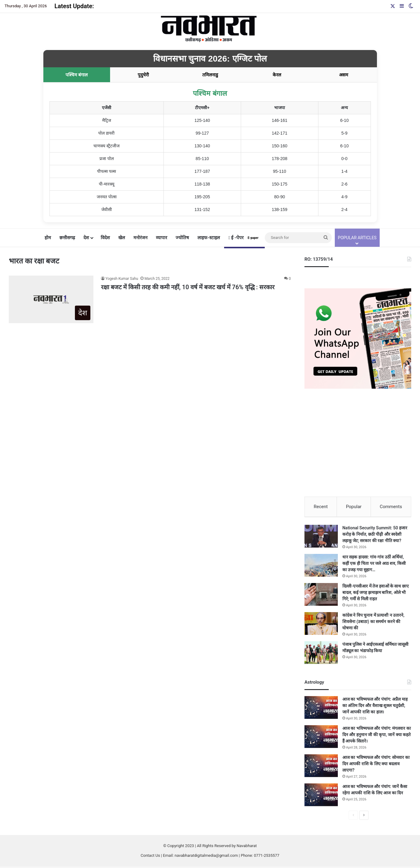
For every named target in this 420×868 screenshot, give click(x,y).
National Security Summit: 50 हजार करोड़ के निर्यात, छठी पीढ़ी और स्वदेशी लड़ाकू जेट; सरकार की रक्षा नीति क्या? (375, 536)
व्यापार (161, 238)
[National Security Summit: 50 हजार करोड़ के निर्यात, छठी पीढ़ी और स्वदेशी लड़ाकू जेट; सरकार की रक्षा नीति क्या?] (321, 538)
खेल (122, 238)
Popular (354, 507)
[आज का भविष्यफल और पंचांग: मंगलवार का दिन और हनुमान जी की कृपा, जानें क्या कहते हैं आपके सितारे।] (321, 738)
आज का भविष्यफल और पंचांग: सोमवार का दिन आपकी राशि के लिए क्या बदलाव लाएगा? (376, 765)
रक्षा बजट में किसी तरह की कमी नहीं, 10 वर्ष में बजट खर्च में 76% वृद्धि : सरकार (188, 287)
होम (48, 238)
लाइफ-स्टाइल (209, 238)
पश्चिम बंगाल (77, 75)
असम (344, 75)
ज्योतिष (182, 238)
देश (86, 238)
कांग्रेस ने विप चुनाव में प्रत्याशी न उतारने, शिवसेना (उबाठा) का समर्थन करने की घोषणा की (373, 623)
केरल (277, 75)
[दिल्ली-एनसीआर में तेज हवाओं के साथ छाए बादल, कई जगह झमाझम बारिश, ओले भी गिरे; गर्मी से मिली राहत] (321, 596)
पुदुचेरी (143, 75)
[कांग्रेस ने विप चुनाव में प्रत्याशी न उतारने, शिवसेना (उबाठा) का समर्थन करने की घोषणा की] (321, 625)
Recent (321, 507)
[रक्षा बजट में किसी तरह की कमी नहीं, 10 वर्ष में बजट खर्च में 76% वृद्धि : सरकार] (51, 299)
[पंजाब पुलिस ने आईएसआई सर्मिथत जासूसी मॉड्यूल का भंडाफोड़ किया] (321, 654)
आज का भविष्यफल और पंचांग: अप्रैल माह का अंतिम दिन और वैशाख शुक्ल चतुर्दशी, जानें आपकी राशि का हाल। (375, 707)
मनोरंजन (140, 238)
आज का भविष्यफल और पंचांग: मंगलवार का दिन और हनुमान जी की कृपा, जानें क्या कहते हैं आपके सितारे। (377, 736)
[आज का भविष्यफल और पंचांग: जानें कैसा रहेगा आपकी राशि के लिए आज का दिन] (321, 796)
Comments (391, 507)
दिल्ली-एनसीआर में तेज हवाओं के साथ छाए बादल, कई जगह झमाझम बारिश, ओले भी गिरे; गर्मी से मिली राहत (376, 594)
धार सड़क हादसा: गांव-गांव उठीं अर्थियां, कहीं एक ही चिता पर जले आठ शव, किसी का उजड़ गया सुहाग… (374, 565)
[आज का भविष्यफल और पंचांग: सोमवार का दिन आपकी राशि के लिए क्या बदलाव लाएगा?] (321, 767)
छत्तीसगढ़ (67, 238)
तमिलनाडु (210, 75)
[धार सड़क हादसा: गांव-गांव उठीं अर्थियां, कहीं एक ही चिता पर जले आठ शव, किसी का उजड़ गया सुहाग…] (321, 567)
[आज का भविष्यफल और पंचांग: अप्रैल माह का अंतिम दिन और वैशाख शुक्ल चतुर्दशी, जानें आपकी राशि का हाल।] (321, 709)
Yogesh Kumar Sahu (122, 279)
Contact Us (150, 857)
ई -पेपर (244, 238)
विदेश (105, 238)
